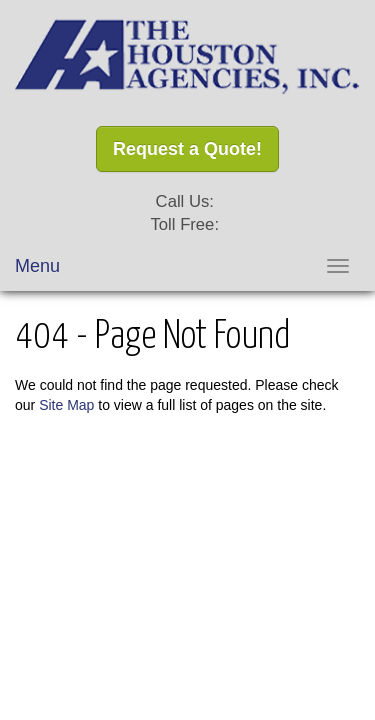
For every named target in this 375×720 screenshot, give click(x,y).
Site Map (66, 405)
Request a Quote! (187, 149)
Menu (37, 266)
